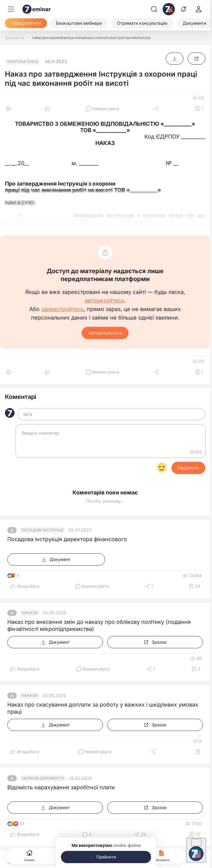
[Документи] (14, 38)
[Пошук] (154, 9)
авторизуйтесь (104, 301)
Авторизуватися (105, 333)
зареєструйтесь (62, 309)
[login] (199, 9)
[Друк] (9, 109)
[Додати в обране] (199, 109)
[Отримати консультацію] (142, 23)
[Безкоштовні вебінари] (79, 23)
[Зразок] (196, 59)
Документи (162, 855)
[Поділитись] (157, 109)
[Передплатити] (26, 23)
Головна (29, 855)
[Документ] (175, 59)
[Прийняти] (106, 857)
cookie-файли (127, 845)
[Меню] (11, 9)
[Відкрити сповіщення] (183, 9)
